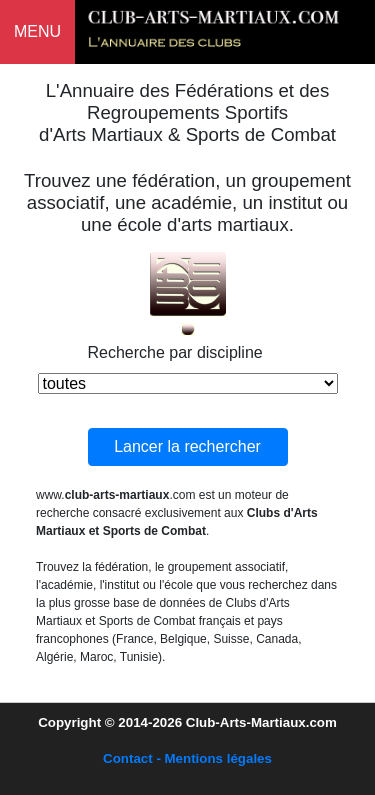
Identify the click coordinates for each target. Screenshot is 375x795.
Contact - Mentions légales (187, 758)
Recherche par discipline (175, 352)
